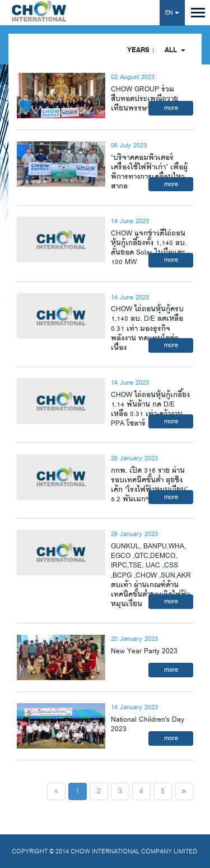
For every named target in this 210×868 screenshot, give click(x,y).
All (175, 50)
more (171, 108)
